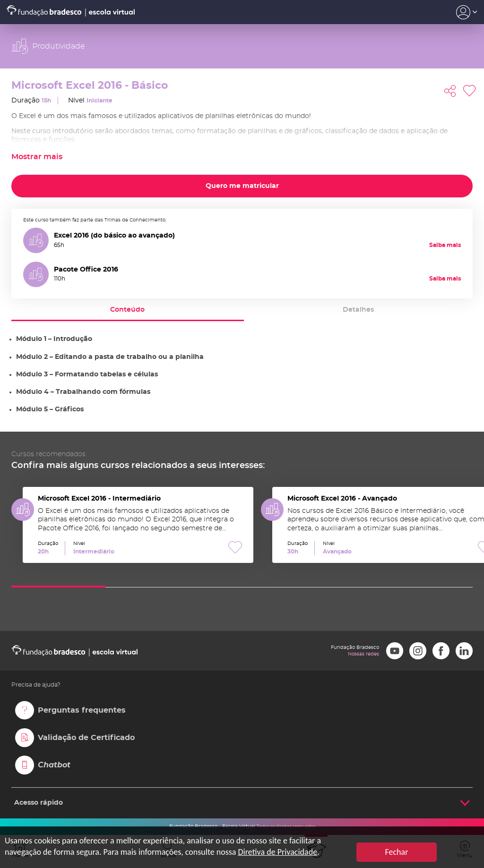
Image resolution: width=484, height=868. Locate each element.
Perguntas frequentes (82, 710)
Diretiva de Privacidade (277, 852)
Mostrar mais (37, 157)
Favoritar (469, 91)
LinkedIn (464, 651)
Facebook (441, 651)
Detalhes (358, 310)
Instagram (418, 651)
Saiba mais (445, 245)
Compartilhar (450, 91)
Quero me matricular (242, 186)
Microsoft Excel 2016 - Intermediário (138, 525)
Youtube (395, 651)
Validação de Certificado (86, 738)
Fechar (397, 852)
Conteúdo (127, 310)
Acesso (467, 12)
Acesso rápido (39, 803)
